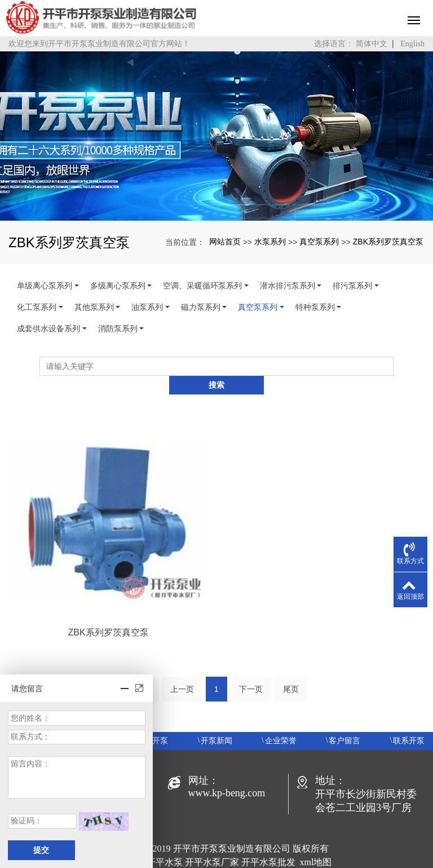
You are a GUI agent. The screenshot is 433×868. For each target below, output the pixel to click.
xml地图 (316, 843)
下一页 (251, 670)
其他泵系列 (94, 307)
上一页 (182, 670)
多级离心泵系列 (118, 286)
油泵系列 (147, 307)
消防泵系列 (118, 328)
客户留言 (344, 722)
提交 (41, 850)
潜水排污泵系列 (288, 286)
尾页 (291, 670)
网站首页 (225, 242)
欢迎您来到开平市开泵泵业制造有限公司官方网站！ (99, 44)
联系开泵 (409, 722)
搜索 (394, 366)
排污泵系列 (352, 286)
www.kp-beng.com (227, 774)
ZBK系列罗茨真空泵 (388, 242)
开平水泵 (165, 843)
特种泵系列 (315, 307)
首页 (142, 670)
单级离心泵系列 (45, 286)
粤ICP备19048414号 (217, 857)
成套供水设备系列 (48, 328)
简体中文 (372, 44)
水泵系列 (270, 242)
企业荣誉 (281, 722)
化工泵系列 (37, 307)
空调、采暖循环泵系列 (202, 286)
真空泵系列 (319, 242)
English (412, 44)
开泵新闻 (216, 722)
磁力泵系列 (201, 307)
